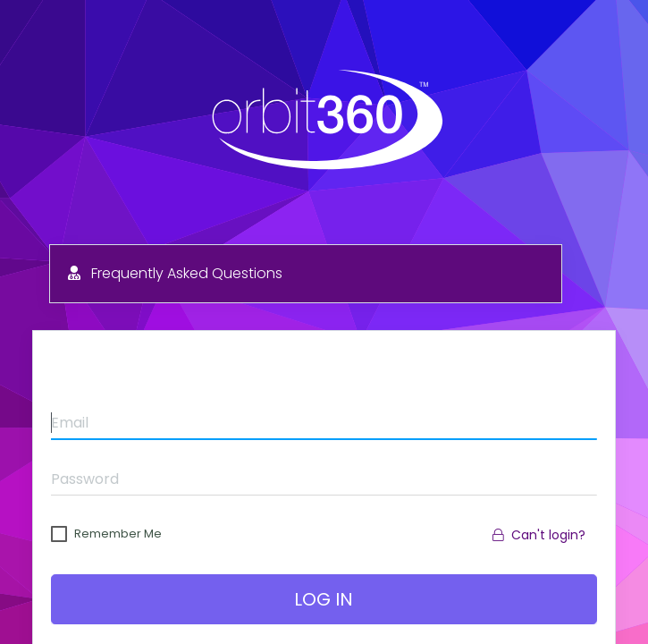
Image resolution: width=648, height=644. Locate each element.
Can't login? (539, 535)
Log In (324, 599)
